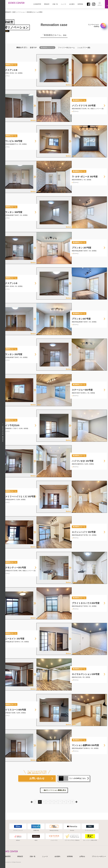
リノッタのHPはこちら (72, 778)
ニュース (63, 4)
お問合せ (82, 856)
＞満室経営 (7, 12)
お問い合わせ (37, 778)
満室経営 (47, 4)
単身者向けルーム (47, 48)
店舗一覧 (55, 4)
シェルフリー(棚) (84, 48)
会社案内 (72, 4)
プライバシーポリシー (99, 856)
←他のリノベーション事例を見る (54, 790)
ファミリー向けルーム (66, 48)
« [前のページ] (32, 802)
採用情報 (80, 4)
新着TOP (33, 48)
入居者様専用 (37, 4)
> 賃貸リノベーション (18, 12)
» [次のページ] (76, 802)
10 (72, 802)
